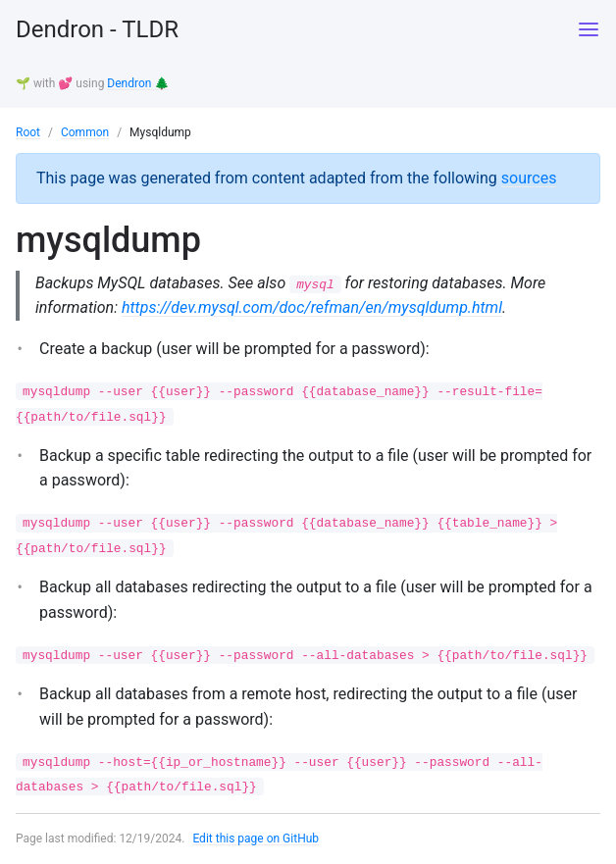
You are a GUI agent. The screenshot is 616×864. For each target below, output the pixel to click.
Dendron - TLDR (97, 29)
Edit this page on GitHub (256, 839)
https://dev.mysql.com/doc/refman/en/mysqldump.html (312, 307)
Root (28, 132)
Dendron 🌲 (138, 83)
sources (529, 178)
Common (85, 132)
